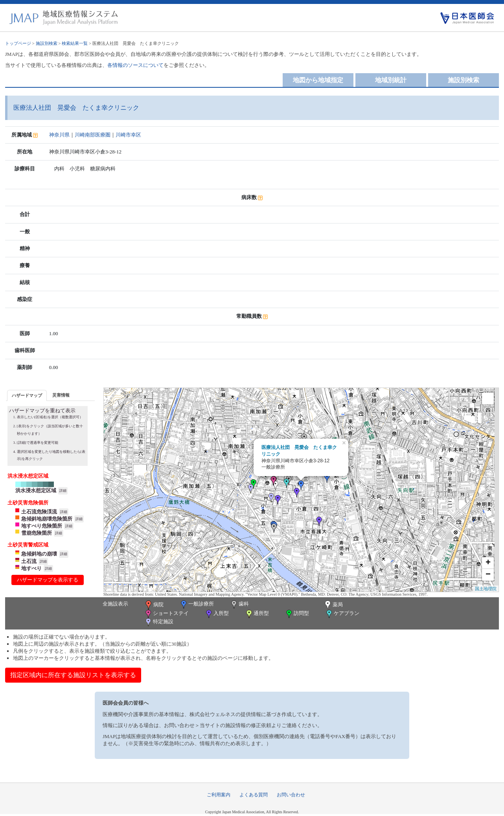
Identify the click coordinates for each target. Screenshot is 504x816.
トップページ (18, 43)
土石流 (29, 561)
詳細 (63, 491)
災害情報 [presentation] (61, 395)
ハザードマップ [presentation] (27, 395)
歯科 (239, 605)
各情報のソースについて (135, 65)
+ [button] (488, 563)
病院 (154, 605)
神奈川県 (59, 135)
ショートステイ (166, 614)
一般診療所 (197, 605)
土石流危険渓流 (39, 512)
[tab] (27, 395)
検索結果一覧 (75, 43)
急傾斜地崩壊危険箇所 (47, 519)
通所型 (257, 614)
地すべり (31, 568)
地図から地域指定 (318, 80)
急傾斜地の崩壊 (39, 554)
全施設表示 (115, 604)
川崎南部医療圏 (93, 135)
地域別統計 (391, 80)
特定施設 (159, 622)
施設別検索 (47, 43)
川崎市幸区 (128, 135)
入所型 (217, 614)
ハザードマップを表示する (48, 580)
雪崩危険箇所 (37, 533)
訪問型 (297, 614)
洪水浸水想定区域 (36, 490)
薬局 (333, 605)
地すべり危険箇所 (42, 526)
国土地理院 (486, 589)
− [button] (488, 575)
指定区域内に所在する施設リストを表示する (73, 675)
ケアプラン (342, 614)
